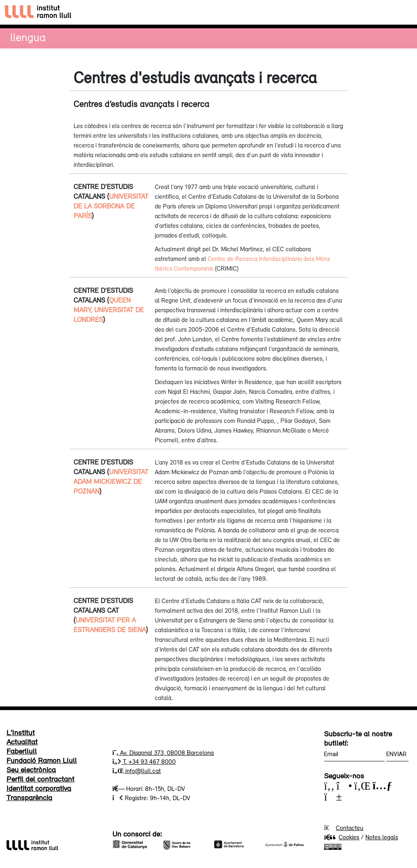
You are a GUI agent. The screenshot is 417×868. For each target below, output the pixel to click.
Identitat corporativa (39, 788)
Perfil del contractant (40, 779)
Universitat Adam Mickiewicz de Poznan (111, 481)
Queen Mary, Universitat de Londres (109, 310)
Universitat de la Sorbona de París (111, 206)
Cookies (342, 837)
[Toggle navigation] (403, 12)
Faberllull (22, 751)
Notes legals (382, 837)
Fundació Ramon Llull (42, 760)
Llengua (28, 37)
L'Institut (21, 732)
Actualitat (22, 742)
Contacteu (350, 828)
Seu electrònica (31, 769)
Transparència (29, 797)
